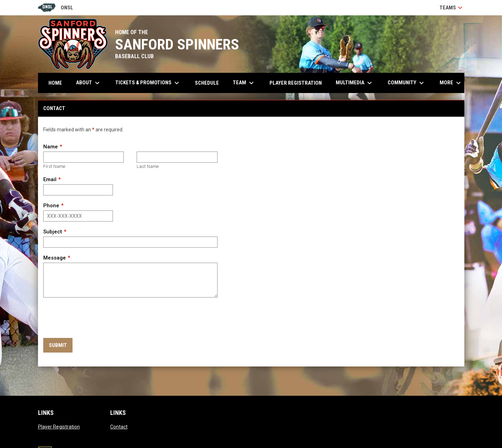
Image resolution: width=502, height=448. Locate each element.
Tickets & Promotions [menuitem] (148, 83)
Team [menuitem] (244, 83)
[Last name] (177, 157)
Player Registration (59, 427)
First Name (54, 166)
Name (51, 147)
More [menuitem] (451, 83)
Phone (51, 206)
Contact (119, 427)
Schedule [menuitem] (207, 83)
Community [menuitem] (407, 83)
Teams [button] (452, 8)
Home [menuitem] (55, 83)
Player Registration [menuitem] (296, 83)
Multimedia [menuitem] (355, 83)
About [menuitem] (89, 83)
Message (55, 258)
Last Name (148, 166)
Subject (53, 232)
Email (50, 179)
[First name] (83, 157)
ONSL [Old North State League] (56, 8)
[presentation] (96, 318)
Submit (58, 345)
